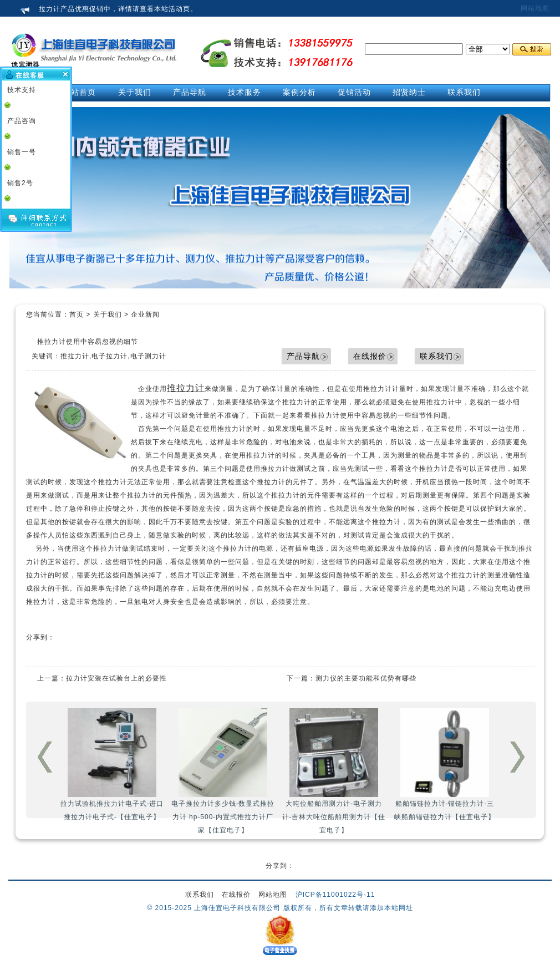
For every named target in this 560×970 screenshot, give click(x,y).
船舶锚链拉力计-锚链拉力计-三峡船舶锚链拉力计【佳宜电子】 (445, 765)
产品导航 (303, 356)
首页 (77, 314)
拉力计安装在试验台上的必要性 (116, 678)
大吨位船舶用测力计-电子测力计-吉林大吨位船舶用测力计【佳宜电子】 (334, 771)
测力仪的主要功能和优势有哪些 (366, 678)
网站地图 (535, 8)
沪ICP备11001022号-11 (335, 895)
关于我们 (108, 314)
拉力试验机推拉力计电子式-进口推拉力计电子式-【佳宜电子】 (112, 765)
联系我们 (436, 356)
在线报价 (370, 356)
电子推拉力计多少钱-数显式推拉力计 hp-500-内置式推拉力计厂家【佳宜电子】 (223, 771)
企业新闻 (145, 314)
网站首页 (79, 92)
